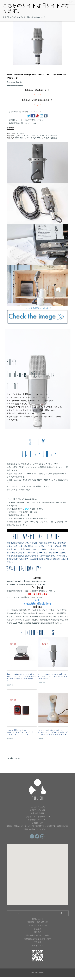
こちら (27, 509)
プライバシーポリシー (38, 925)
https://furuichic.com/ (36, 17)
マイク (46, 138)
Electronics (25, 136)
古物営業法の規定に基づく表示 (38, 939)
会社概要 (38, 929)
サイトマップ (38, 945)
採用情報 (38, 942)
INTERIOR (34, 136)
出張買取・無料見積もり (37, 922)
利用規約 (38, 932)
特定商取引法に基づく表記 (38, 935)
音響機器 (54, 138)
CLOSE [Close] (71, 2)
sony (17, 138)
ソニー (40, 138)
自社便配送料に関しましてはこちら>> (24, 123)
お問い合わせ (38, 919)
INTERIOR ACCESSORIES (49, 136)
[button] (38, 872)
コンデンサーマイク (28, 138)
